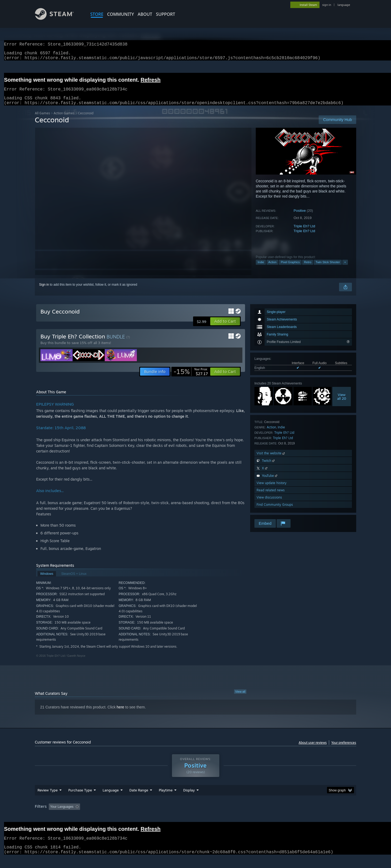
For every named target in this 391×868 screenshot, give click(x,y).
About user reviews (313, 749)
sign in (327, 5)
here (121, 714)
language (344, 5)
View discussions (269, 504)
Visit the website (271, 460)
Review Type (48, 797)
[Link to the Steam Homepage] (58, 18)
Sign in (44, 291)
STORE (97, 14)
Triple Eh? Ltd (304, 233)
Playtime (166, 797)
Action (272, 269)
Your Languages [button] (62, 813)
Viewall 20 (342, 403)
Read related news (271, 497)
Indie (261, 269)
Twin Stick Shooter (328, 269)
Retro (308, 269)
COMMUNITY (121, 14)
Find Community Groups (275, 511)
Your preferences (344, 749)
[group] (195, 814)
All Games (42, 120)
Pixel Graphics (290, 269)
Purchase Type (80, 797)
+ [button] (345, 269)
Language (111, 797)
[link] (191, 378)
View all (240, 698)
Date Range (139, 797)
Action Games (64, 120)
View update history (272, 489)
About (145, 14)
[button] (225, 328)
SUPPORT (166, 14)
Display (189, 797)
